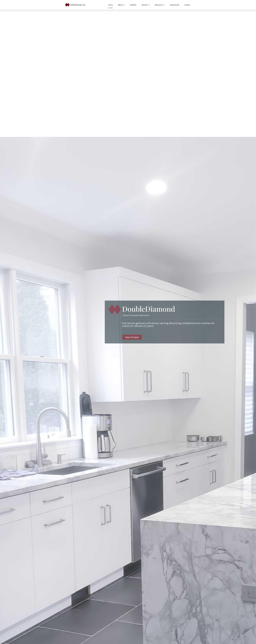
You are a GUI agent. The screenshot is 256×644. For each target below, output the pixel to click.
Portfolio (133, 5)
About (121, 5)
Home (110, 5)
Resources (160, 5)
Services (146, 5)
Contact (187, 5)
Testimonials (174, 5)
